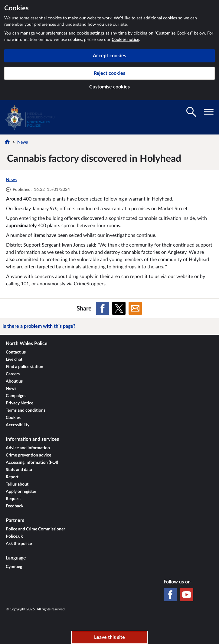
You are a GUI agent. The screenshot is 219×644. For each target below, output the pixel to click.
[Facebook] (170, 595)
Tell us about (17, 484)
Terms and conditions (26, 410)
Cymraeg (14, 567)
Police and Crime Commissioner (35, 529)
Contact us (16, 352)
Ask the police (19, 544)
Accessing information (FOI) (32, 463)
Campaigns (16, 396)
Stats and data (19, 470)
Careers (13, 374)
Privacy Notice (20, 403)
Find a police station (25, 367)
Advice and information (28, 448)
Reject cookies (109, 73)
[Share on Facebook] (103, 308)
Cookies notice (125, 40)
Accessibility (18, 425)
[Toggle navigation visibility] (209, 112)
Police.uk (14, 536)
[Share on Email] (135, 308)
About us (14, 381)
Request (13, 499)
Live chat (14, 360)
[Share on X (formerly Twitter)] (119, 308)
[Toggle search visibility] (191, 112)
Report (12, 477)
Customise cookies (109, 87)
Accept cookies (109, 56)
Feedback (15, 506)
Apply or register (21, 492)
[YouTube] (187, 595)
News (23, 142)
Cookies (13, 418)
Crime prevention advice (28, 455)
